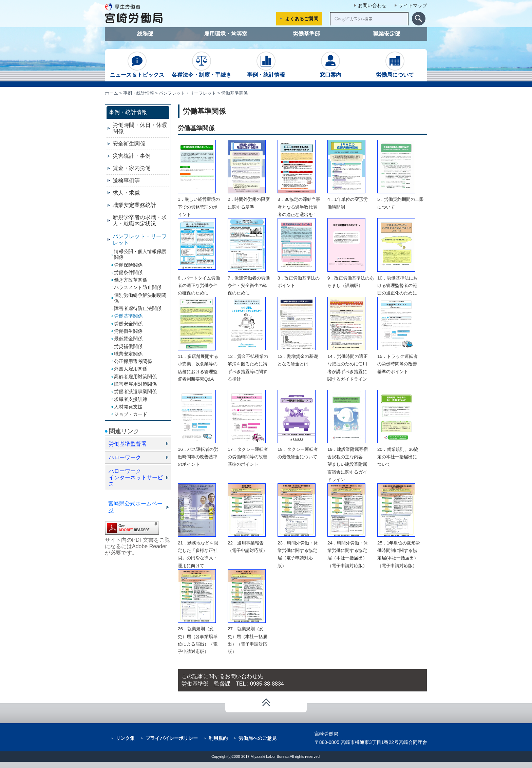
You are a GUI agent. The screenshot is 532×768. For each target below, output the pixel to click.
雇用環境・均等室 (226, 34)
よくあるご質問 (302, 19)
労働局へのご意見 (258, 738)
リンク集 (125, 738)
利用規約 (218, 738)
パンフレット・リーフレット (187, 93)
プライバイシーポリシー (172, 738)
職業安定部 (387, 34)
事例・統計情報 (266, 65)
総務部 (145, 34)
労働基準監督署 (128, 444)
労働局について (395, 65)
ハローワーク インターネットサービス (136, 477)
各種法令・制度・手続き (202, 65)
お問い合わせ (372, 5)
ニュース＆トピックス (137, 65)
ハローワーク (125, 457)
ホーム (111, 93)
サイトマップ (413, 5)
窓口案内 (330, 65)
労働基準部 (306, 34)
